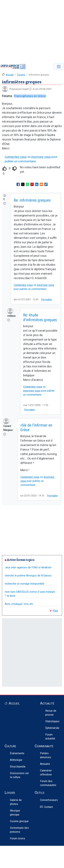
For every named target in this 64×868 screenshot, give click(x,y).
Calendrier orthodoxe (46, 773)
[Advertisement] (31, 31)
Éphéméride (52, 728)
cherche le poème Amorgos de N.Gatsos (28, 576)
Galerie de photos (16, 802)
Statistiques (52, 721)
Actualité (47, 703)
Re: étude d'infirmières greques (40, 317)
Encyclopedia (18, 767)
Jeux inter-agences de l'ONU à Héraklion (28, 567)
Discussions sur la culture (19, 775)
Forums (21, 75)
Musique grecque (15, 813)
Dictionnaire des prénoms (19, 830)
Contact (48, 807)
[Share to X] (23, 184)
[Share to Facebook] (18, 184)
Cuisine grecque (19, 821)
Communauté (44, 746)
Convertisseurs (49, 800)
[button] (46, 184)
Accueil (10, 75)
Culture (10, 746)
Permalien (47, 299)
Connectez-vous (16, 157)
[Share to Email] (41, 184)
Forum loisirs (18, 838)
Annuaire (45, 764)
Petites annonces (46, 755)
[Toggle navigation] (59, 67)
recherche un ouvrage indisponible (25, 584)
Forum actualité (50, 737)
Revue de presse (51, 713)
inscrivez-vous (41, 157)
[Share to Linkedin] (37, 184)
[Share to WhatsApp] (27, 184)
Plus (55, 611)
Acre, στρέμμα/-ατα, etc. (19, 604)
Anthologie (16, 760)
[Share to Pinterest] (32, 184)
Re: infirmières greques (32, 200)
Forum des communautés (48, 783)
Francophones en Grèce (30, 96)
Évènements (17, 753)
